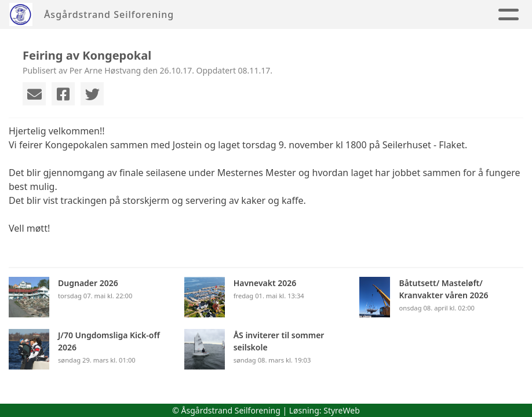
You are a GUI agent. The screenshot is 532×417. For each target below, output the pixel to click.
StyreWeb (342, 410)
